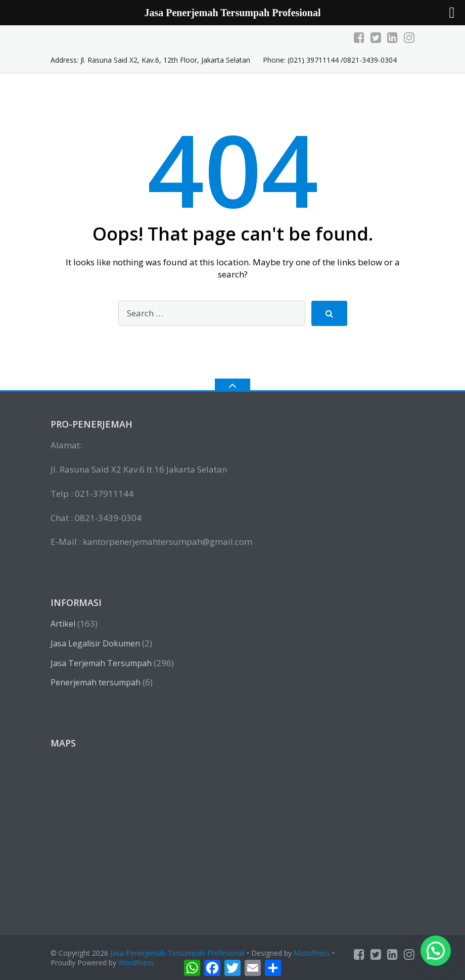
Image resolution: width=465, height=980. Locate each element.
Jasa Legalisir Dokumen (95, 643)
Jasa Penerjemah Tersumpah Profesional (177, 953)
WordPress (136, 963)
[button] (436, 951)
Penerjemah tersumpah (96, 682)
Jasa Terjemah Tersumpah (101, 663)
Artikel (63, 624)
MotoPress (312, 953)
